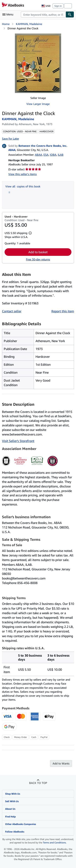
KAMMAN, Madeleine (29, 24)
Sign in (58, 6)
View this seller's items (23, 174)
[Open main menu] (9, 14)
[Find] (70, 14)
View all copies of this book (23, 186)
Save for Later (11, 139)
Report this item (63, 311)
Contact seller (12, 311)
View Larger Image (38, 104)
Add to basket (38, 252)
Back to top (38, 783)
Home (6, 24)
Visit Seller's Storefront (18, 441)
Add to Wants (61, 763)
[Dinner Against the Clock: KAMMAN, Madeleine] (38, 63)
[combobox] (43, 14)
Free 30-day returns (38, 259)
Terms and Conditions (54, 843)
